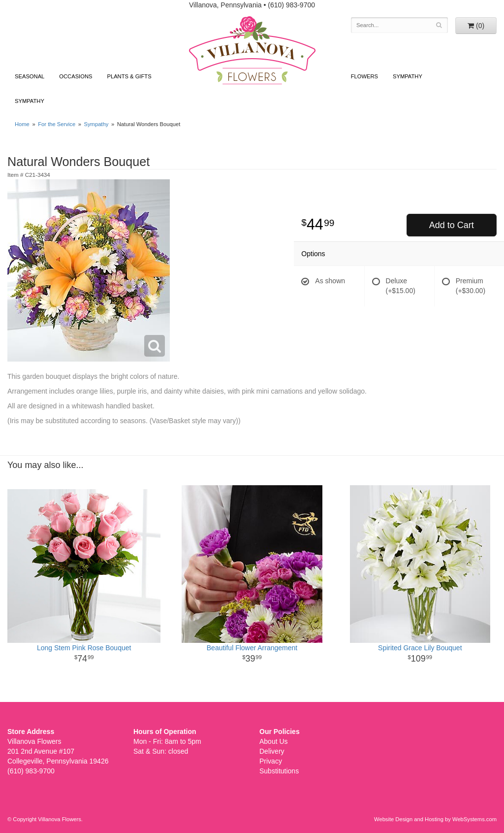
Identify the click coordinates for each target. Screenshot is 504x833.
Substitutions (279, 771)
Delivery (272, 751)
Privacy (271, 761)
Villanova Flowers (252, 50)
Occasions (76, 76)
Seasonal (30, 76)
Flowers (364, 76)
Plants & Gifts (129, 76)
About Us (274, 741)
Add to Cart (452, 225)
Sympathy (30, 101)
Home (22, 124)
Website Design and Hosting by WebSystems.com (435, 819)
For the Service (57, 124)
